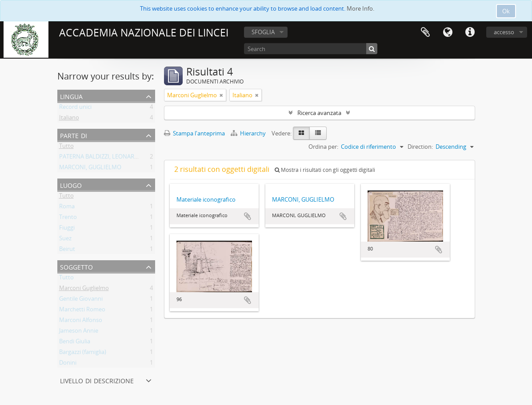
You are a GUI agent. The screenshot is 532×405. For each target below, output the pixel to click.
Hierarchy (249, 133)
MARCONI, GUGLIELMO (90, 169)
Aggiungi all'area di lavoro (248, 216)
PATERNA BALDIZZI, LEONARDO (101, 158)
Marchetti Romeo (82, 311)
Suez (65, 240)
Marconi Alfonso (81, 322)
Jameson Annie (79, 332)
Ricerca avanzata (319, 113)
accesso (504, 32)
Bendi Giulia (75, 343)
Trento (68, 218)
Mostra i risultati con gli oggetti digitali (325, 170)
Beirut (67, 250)
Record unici (75, 108)
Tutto (66, 147)
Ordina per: (323, 147)
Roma (67, 208)
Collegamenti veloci (470, 32)
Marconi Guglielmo (84, 290)
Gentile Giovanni (81, 300)
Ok (506, 11)
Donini (68, 364)
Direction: (420, 147)
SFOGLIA (263, 32)
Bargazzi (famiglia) (83, 353)
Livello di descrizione (97, 380)
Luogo (71, 185)
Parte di (74, 135)
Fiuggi (67, 229)
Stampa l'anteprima (194, 133)
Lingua (448, 32)
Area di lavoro (425, 32)
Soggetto (76, 266)
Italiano (69, 119)
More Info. (360, 8)
